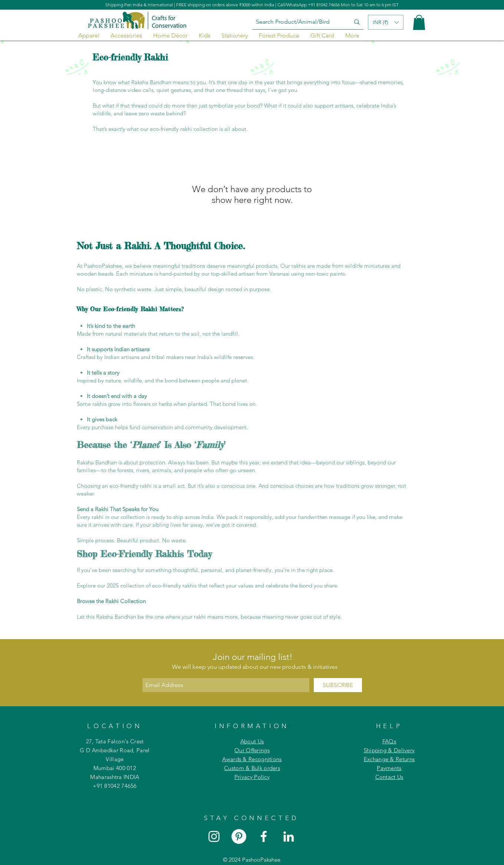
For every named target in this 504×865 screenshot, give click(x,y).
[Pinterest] (239, 836)
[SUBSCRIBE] (338, 685)
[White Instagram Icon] (214, 836)
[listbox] (386, 22)
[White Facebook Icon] (264, 836)
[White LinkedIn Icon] (289, 836)
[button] (419, 22)
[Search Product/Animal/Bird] (296, 22)
